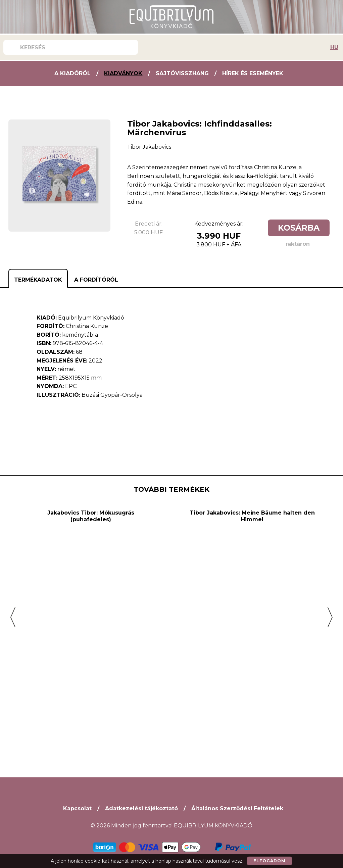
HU (334, 47)
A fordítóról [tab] (96, 280)
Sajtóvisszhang (182, 73)
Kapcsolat (77, 809)
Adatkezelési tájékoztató (141, 809)
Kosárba (299, 228)
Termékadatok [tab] (38, 280)
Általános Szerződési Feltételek (237, 809)
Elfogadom (269, 861)
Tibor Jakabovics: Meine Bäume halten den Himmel (252, 678)
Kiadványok (123, 73)
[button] (13, 618)
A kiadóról (72, 73)
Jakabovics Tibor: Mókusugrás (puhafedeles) (91, 678)
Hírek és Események (253, 73)
